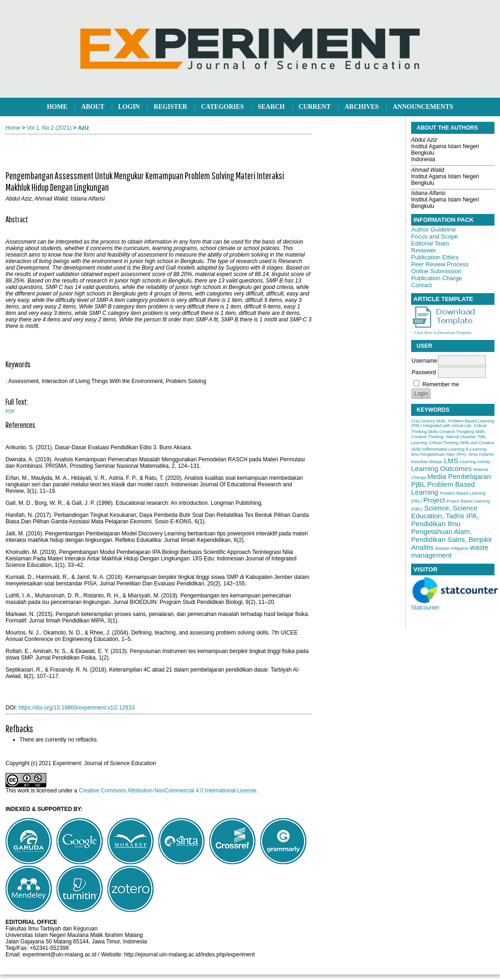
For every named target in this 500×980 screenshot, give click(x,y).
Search (271, 107)
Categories (222, 107)
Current (315, 107)
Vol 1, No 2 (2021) (49, 128)
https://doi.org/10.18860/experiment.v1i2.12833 (77, 708)
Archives (362, 107)
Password (424, 372)
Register (170, 107)
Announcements (423, 107)
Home (57, 107)
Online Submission (436, 271)
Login (129, 107)
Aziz (83, 128)
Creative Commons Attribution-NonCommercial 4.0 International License (168, 791)
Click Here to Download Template (443, 333)
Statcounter (425, 608)
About (93, 107)
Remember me (441, 384)
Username (424, 361)
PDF (10, 411)
